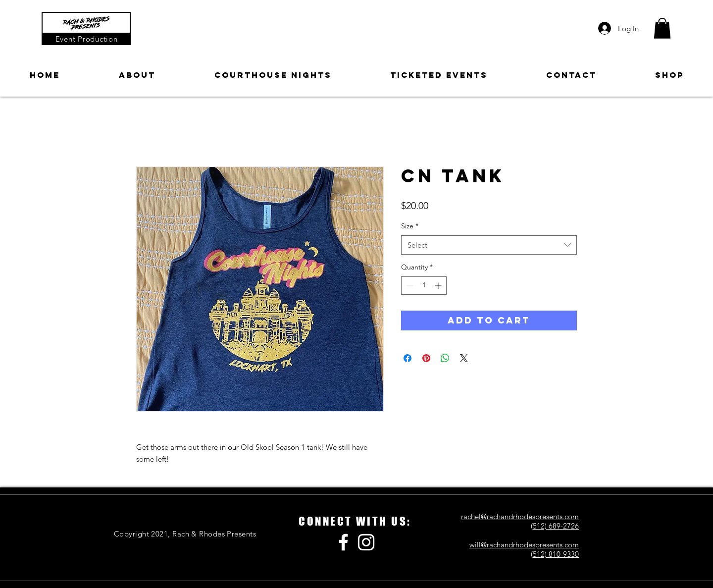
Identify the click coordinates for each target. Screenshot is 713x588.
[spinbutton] (424, 286)
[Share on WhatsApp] (445, 358)
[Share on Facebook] (407, 358)
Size (410, 226)
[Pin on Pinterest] (426, 358)
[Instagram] (366, 542)
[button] (662, 28)
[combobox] (489, 245)
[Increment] (439, 286)
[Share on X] (464, 358)
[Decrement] (409, 286)
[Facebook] (343, 542)
